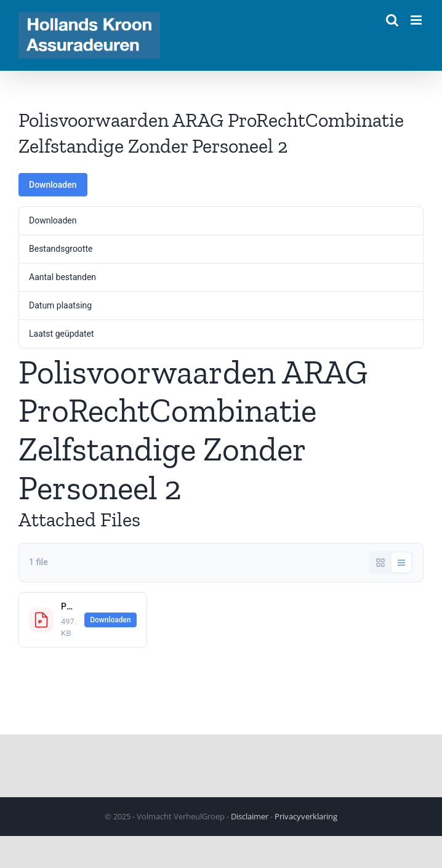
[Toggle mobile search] (392, 20)
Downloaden (53, 185)
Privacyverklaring (306, 816)
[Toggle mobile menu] (417, 20)
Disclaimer (250, 816)
